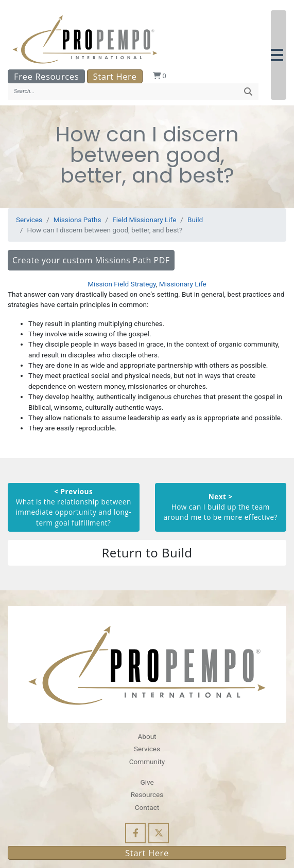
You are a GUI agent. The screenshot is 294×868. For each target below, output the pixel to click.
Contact (147, 807)
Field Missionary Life (144, 220)
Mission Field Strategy (122, 284)
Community (147, 762)
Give (147, 782)
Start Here (115, 76)
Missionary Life (183, 284)
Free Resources (46, 76)
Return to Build (147, 553)
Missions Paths (77, 220)
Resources (147, 794)
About (147, 736)
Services (29, 220)
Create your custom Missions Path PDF (91, 260)
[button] (279, 55)
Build (195, 220)
